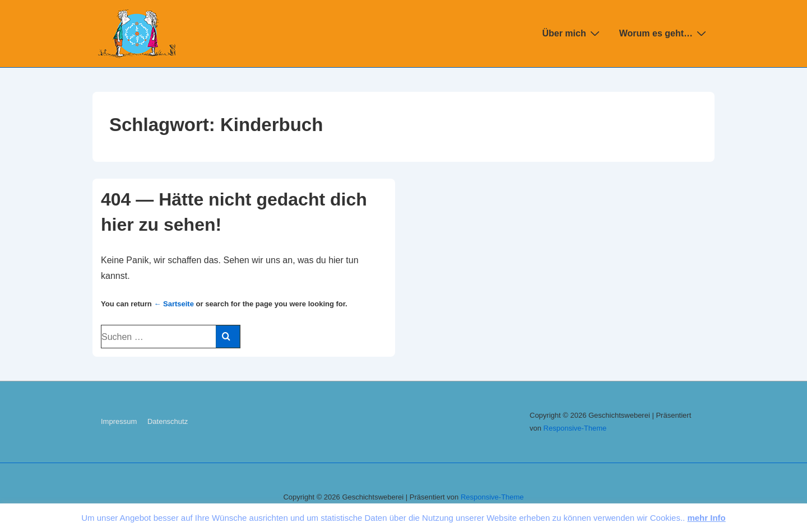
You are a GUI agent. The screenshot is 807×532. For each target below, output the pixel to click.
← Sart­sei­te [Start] (174, 304)
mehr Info (706, 518)
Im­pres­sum (119, 421)
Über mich (572, 33)
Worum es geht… (664, 33)
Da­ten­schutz (168, 421)
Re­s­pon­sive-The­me (575, 428)
